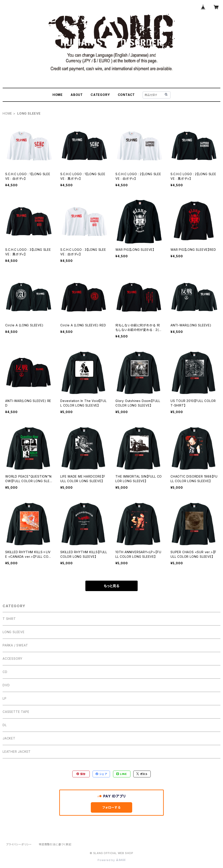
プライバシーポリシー (19, 844)
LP (5, 698)
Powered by (111, 860)
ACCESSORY (13, 659)
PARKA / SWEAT (15, 645)
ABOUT (77, 95)
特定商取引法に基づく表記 (55, 844)
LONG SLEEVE (14, 632)
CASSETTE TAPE (16, 712)
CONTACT (126, 95)
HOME (58, 95)
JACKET (9, 738)
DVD (6, 685)
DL (5, 725)
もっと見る (111, 586)
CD (5, 672)
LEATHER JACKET (17, 752)
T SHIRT (9, 619)
